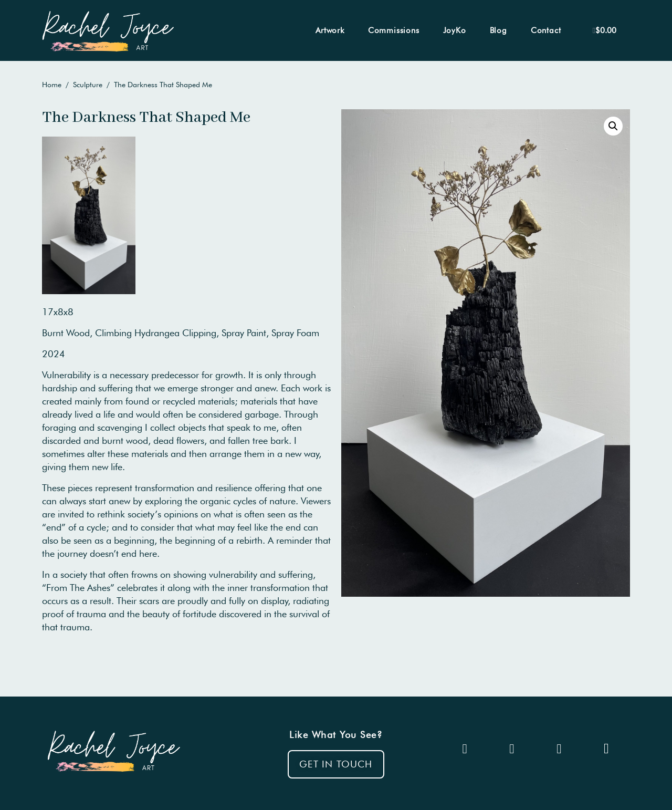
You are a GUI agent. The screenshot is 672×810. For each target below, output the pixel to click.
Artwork (330, 30)
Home (52, 85)
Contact (546, 30)
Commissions (394, 30)
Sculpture (88, 85)
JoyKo (455, 30)
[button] (336, 764)
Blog (498, 30)
